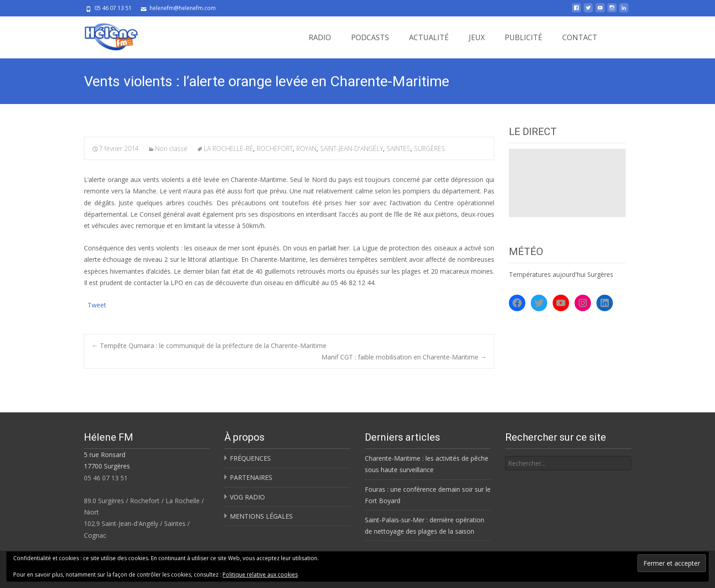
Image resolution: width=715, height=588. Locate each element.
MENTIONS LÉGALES (261, 516)
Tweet (97, 304)
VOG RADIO (247, 497)
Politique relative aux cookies (260, 575)
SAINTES (399, 148)
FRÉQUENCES (250, 458)
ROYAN (306, 148)
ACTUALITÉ (429, 37)
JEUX (477, 37)
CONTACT (580, 37)
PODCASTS (370, 37)
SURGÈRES (430, 148)
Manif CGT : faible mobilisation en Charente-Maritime (404, 357)
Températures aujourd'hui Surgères (561, 274)
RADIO (320, 37)
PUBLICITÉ (523, 37)
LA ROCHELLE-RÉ (228, 148)
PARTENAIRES (251, 477)
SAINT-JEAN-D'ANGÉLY (352, 148)
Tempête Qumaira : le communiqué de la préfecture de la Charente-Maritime (209, 346)
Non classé (171, 148)
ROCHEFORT (275, 148)
